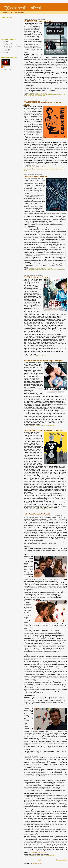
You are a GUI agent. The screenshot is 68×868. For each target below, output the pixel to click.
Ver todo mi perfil (6, 70)
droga (63, 168)
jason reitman (40, 94)
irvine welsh (40, 169)
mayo (6, 51)
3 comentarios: (50, 356)
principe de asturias (48, 94)
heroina (35, 169)
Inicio (40, 860)
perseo (25, 271)
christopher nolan (43, 270)
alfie (39, 168)
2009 (5, 52)
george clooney (32, 94)
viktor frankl (35, 96)
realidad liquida (57, 94)
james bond (53, 270)
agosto (6, 49)
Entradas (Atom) (37, 864)
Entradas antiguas (61, 860)
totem (41, 271)
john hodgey (47, 169)
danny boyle (59, 168)
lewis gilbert (53, 169)
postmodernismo (31, 271)
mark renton (59, 169)
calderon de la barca (33, 270)
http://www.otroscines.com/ (38, 852)
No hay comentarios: (51, 425)
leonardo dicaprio (61, 270)
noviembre (7, 43)
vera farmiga (28, 96)
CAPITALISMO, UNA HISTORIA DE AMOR (43, 430)
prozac (38, 271)
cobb (49, 270)
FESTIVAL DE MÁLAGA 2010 (37, 514)
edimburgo (26, 169)
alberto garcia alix (33, 168)
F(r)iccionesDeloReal (9, 67)
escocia (31, 169)
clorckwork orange (51, 168)
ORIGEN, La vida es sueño (36, 177)
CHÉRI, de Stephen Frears (36, 277)
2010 (5, 42)
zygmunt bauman (42, 96)
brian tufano (43, 168)
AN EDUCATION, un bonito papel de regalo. (44, 361)
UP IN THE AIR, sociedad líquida (38, 21)
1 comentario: (49, 93)
